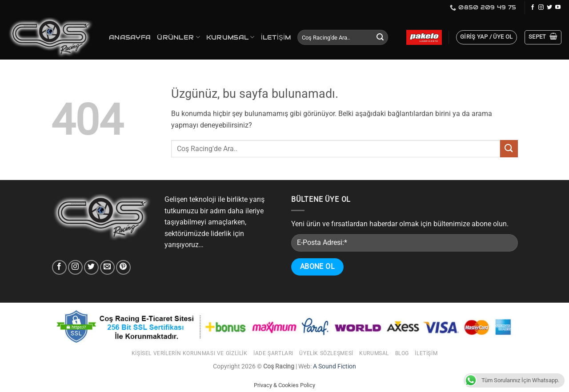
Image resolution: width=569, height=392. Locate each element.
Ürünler (178, 37)
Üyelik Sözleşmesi (326, 353)
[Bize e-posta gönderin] (107, 267)
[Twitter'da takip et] (549, 8)
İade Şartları (273, 353)
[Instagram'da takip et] (541, 8)
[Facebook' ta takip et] (533, 8)
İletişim (276, 37)
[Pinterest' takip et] (123, 267)
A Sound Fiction (334, 366)
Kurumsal (230, 37)
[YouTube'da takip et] (558, 8)
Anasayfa (130, 37)
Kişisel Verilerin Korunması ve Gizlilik (190, 353)
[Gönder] (380, 37)
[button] (487, 37)
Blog (402, 353)
